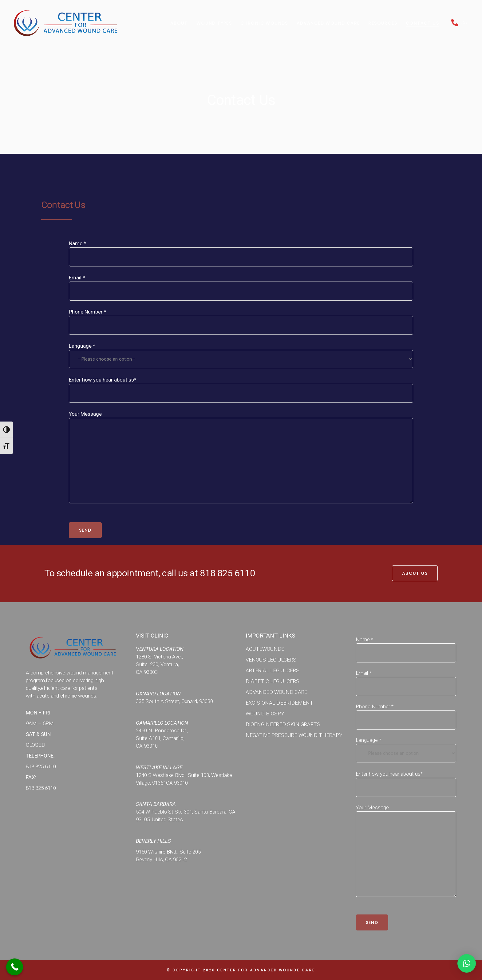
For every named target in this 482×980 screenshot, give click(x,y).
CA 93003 (147, 672)
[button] (467, 963)
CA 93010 (147, 746)
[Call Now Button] (15, 967)
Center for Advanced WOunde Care (266, 970)
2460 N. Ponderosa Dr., (162, 730)
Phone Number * (241, 316)
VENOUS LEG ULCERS (271, 660)
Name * (241, 247)
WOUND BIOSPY (265, 714)
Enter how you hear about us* (241, 384)
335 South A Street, (159, 701)
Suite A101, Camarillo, (160, 738)
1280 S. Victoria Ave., (159, 657)
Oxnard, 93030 (197, 701)
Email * (241, 281)
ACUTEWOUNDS (265, 649)
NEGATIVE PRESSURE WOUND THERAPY (294, 735)
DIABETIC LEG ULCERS (273, 681)
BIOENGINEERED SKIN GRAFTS (283, 724)
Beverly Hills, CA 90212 (161, 859)
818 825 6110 (227, 573)
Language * (241, 356)
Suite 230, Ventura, (157, 664)
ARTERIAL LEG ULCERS (273, 670)
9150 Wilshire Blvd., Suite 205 (168, 852)
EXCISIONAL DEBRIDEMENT (279, 703)
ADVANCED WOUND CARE (277, 692)
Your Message (241, 418)
